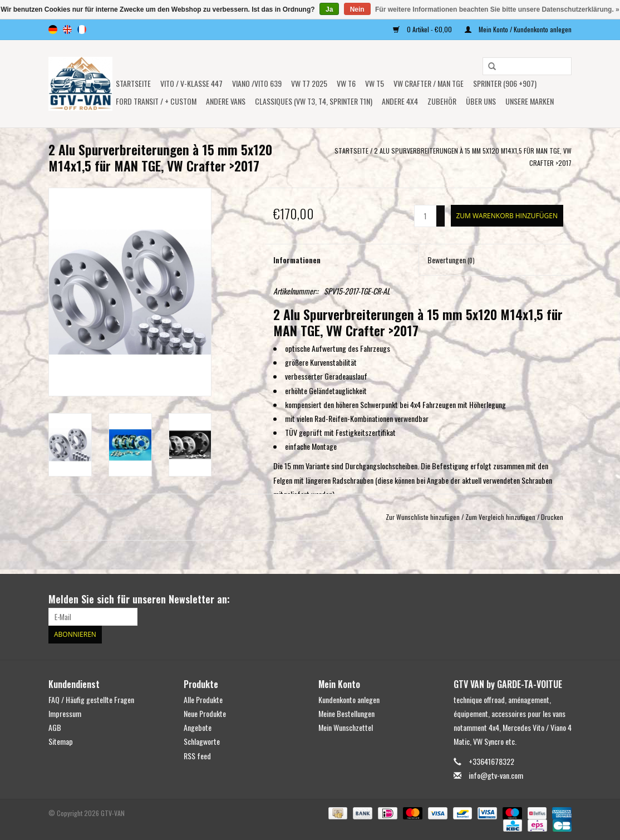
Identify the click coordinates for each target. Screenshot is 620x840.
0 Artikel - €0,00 (423, 29)
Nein (357, 9)
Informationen (297, 260)
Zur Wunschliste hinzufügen (423, 517)
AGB (55, 727)
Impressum (65, 713)
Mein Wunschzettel (346, 727)
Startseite (133, 83)
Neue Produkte (205, 713)
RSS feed (197, 756)
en (67, 30)
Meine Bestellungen (346, 713)
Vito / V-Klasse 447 (191, 83)
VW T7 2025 (309, 83)
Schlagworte (202, 741)
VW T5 (375, 83)
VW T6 (346, 83)
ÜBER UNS (481, 101)
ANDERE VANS (226, 101)
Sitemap (61, 741)
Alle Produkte (203, 699)
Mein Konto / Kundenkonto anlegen (518, 29)
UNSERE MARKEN (530, 101)
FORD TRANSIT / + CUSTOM (156, 101)
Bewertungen (451, 260)
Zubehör (442, 101)
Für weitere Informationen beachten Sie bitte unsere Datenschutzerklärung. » (497, 9)
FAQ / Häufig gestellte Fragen (91, 699)
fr (82, 30)
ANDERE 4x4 (400, 101)
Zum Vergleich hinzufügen (501, 517)
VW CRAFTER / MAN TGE (429, 83)
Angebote (198, 727)
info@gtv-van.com (496, 775)
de (53, 30)
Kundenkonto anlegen (349, 699)
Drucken (552, 517)
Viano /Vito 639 (257, 83)
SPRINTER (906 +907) (505, 83)
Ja (329, 9)
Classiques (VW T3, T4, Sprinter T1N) (314, 101)
